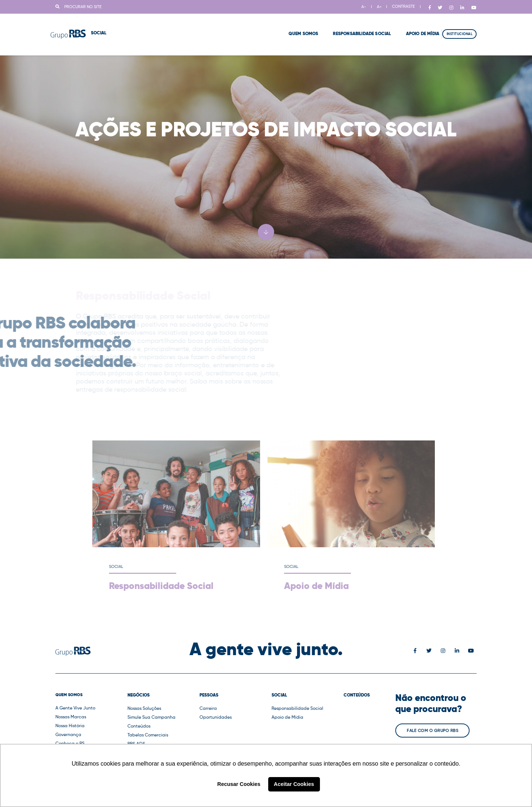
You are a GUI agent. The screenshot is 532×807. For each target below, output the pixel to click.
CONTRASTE (403, 6)
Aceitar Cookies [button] (294, 784)
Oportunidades (216, 717)
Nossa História (70, 726)
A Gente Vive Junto (75, 708)
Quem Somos (287, 26)
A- (364, 7)
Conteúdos (139, 726)
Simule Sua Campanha (151, 717)
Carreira (208, 708)
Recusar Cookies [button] (239, 784)
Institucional (460, 26)
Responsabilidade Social (346, 26)
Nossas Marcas (71, 717)
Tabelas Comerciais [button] (148, 735)
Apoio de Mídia (407, 26)
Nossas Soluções (144, 708)
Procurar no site (79, 7)
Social (279, 695)
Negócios (139, 695)
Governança (68, 734)
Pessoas (209, 695)
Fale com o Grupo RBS (432, 731)
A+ (379, 7)
